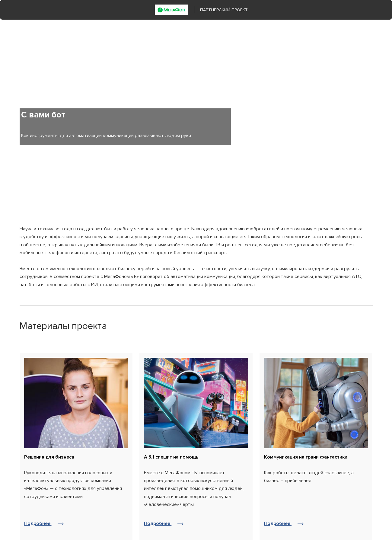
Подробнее (44, 524)
